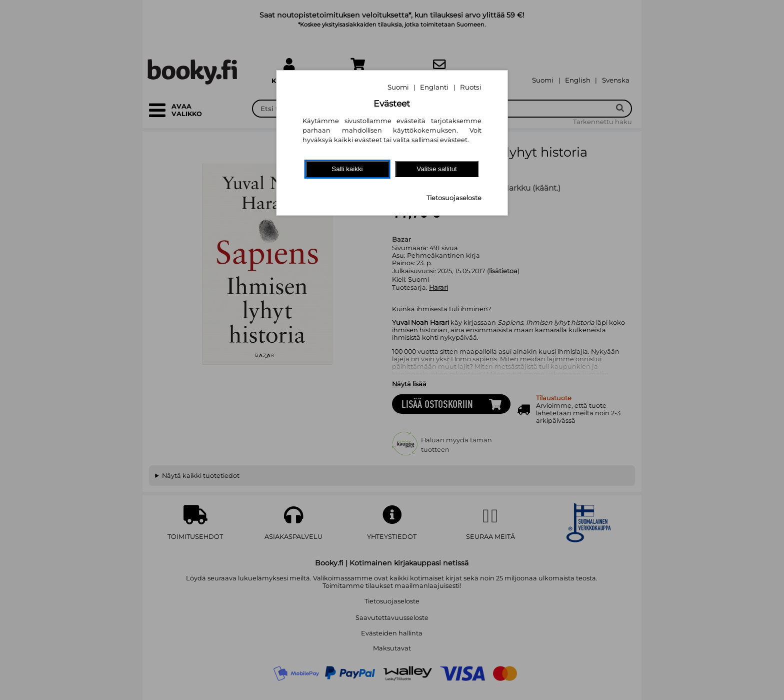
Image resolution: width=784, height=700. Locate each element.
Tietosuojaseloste (454, 198)
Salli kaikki (347, 169)
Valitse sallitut (437, 169)
